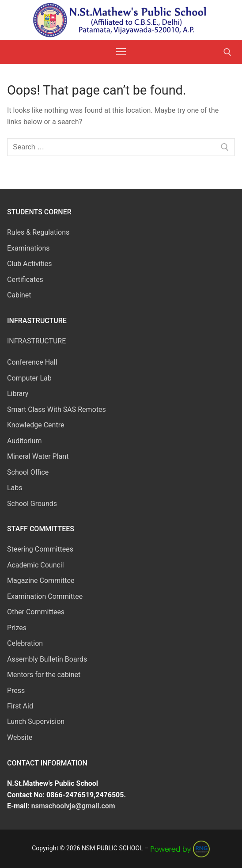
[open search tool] (227, 52)
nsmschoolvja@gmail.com (73, 806)
